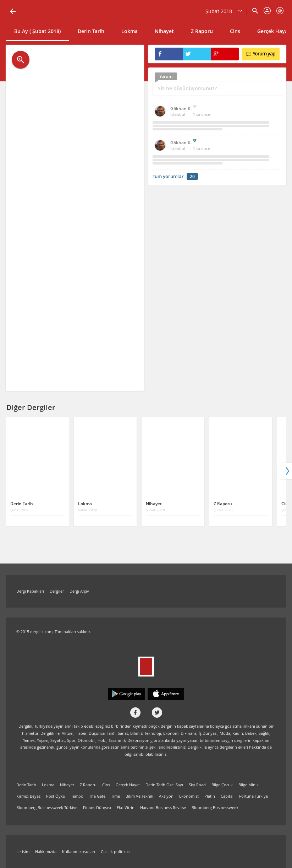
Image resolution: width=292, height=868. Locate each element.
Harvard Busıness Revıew (163, 807)
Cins (235, 31)
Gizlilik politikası (116, 851)
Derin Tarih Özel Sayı (164, 785)
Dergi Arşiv (79, 591)
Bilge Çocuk (222, 785)
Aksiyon (166, 796)
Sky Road (197, 785)
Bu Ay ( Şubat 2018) (37, 31)
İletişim (23, 851)
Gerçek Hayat (128, 785)
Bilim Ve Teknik (139, 796)
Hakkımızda (46, 851)
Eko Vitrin (126, 807)
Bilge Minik (249, 785)
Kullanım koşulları (79, 851)
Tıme (115, 796)
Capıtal (227, 796)
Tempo (77, 796)
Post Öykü (56, 796)
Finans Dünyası (97, 807)
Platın (210, 796)
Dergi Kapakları (30, 591)
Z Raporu (202, 31)
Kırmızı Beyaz (28, 796)
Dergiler (57, 591)
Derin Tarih (91, 31)
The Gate (97, 796)
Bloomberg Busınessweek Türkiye (47, 807)
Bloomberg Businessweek (215, 807)
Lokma (130, 31)
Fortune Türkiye (254, 796)
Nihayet (164, 31)
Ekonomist (189, 796)
